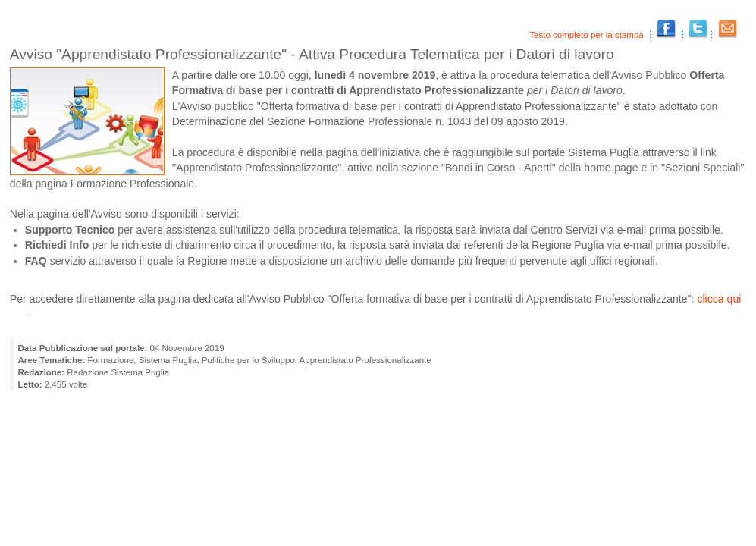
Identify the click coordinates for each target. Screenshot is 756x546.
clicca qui (719, 299)
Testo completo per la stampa (588, 35)
